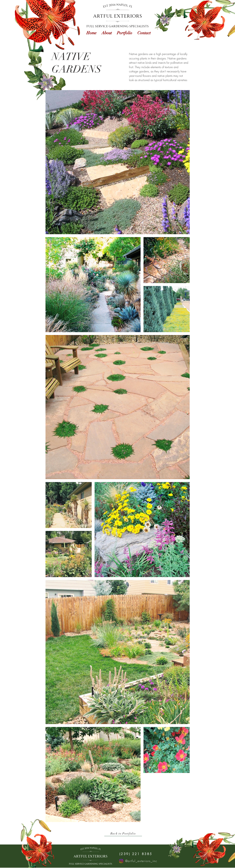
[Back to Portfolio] (123, 834)
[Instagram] (121, 861)
